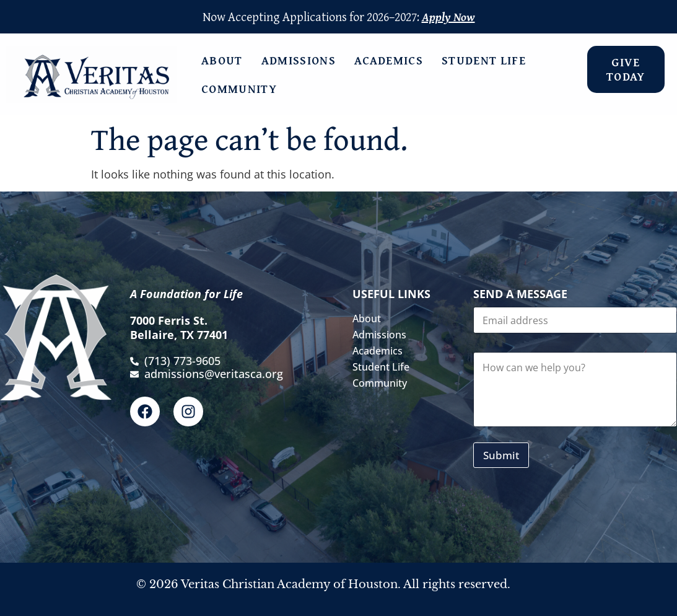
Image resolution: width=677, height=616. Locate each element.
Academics (392, 60)
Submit (501, 455)
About (225, 60)
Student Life (487, 60)
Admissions (302, 60)
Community (242, 89)
